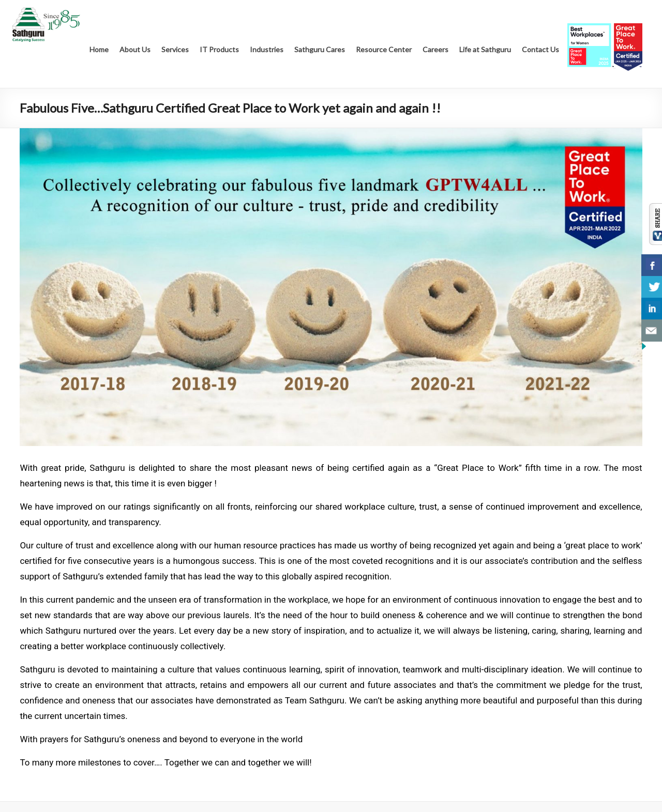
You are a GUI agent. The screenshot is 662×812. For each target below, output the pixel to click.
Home (99, 49)
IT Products (219, 49)
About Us (135, 49)
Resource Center (384, 49)
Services (175, 49)
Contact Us (540, 49)
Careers (435, 49)
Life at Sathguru (485, 49)
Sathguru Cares (320, 49)
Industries (267, 49)
